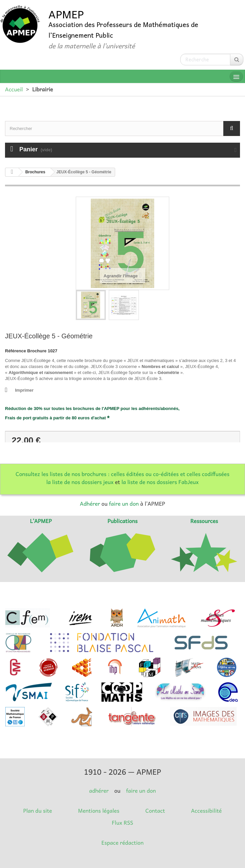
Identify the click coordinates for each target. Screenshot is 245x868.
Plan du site (38, 811)
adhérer (99, 791)
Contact (155, 811)
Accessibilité (206, 811)
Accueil (14, 89)
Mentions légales (99, 811)
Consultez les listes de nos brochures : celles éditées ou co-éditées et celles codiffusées (122, 474)
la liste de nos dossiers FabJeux (160, 482)
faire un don (124, 504)
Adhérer (90, 504)
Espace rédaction (122, 843)
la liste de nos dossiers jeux (80, 482)
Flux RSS (122, 823)
